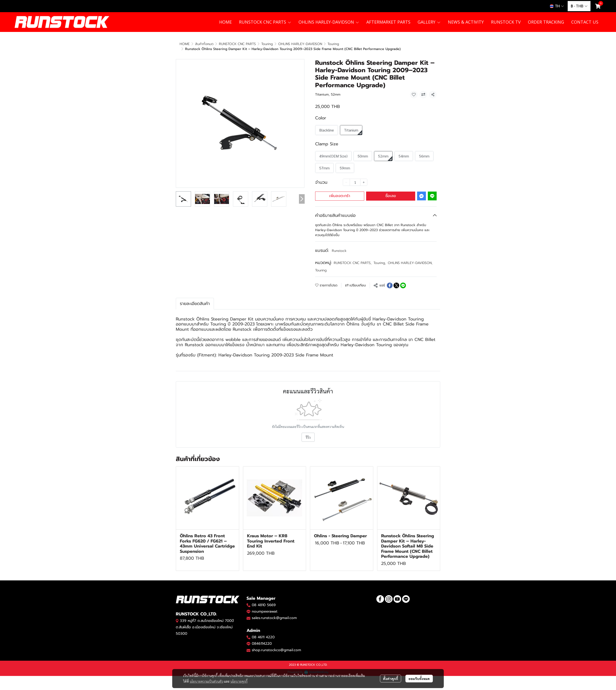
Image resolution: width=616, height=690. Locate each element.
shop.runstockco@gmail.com (276, 645)
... (196, 44)
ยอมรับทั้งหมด (419, 667)
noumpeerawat (265, 606)
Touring (208, 44)
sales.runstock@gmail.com (274, 613)
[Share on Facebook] (390, 280)
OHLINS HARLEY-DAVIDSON (410, 258)
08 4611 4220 (263, 632)
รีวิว (308, 432)
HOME (185, 44)
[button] (557, 6)
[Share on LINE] (403, 280)
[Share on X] (396, 280)
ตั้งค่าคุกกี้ (391, 667)
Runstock (339, 246)
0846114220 (262, 639)
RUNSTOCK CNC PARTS (353, 258)
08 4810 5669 (264, 600)
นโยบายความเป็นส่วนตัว (206, 669)
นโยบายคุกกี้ (239, 669)
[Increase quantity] (364, 177)
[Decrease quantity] (346, 177)
